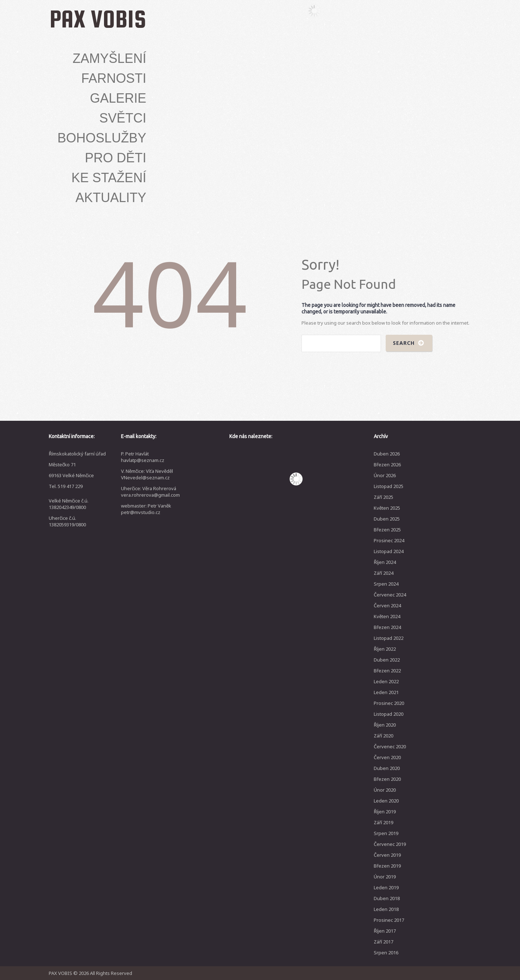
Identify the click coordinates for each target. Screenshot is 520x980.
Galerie (118, 98)
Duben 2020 (387, 768)
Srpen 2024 (386, 584)
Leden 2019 (386, 887)
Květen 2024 (387, 616)
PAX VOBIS (98, 19)
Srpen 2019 (386, 833)
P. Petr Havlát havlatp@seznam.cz (143, 457)
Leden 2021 (386, 692)
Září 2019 (383, 822)
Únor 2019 (385, 877)
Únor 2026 (385, 475)
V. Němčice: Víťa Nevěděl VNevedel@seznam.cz (147, 474)
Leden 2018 (386, 909)
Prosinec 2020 (389, 703)
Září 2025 (383, 497)
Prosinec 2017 (389, 920)
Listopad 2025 (389, 486)
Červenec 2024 (390, 595)
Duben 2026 (387, 454)
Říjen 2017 (385, 931)
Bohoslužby (102, 138)
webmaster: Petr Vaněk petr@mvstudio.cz (146, 509)
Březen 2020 (387, 779)
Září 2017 (383, 942)
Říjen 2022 (385, 649)
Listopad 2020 (389, 714)
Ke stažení (109, 178)
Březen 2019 (387, 866)
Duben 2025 (387, 519)
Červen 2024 (387, 605)
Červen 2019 (387, 855)
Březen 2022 (387, 671)
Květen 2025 (387, 508)
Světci (123, 118)
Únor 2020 (385, 790)
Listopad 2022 (389, 638)
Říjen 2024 (385, 562)
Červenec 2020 (390, 746)
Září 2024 (383, 573)
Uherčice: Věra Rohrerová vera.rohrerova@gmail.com (150, 492)
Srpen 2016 (386, 953)
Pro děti (116, 158)
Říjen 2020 (385, 725)
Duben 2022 (387, 660)
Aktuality (111, 198)
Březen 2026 (387, 465)
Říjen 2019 (385, 812)
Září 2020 (383, 736)
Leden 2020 (386, 801)
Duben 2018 (387, 898)
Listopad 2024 (389, 551)
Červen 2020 (387, 757)
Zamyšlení (109, 59)
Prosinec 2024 (389, 540)
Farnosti (114, 78)
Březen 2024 (387, 627)
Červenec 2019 (390, 844)
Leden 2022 (386, 681)
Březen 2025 (387, 530)
